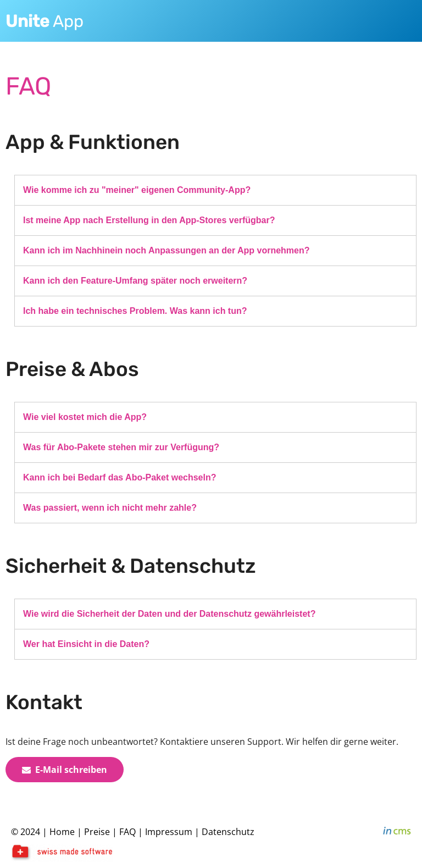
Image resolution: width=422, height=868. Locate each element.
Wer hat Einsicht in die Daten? (86, 644)
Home (62, 832)
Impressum (169, 832)
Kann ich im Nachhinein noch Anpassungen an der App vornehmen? (166, 250)
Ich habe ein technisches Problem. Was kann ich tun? (135, 311)
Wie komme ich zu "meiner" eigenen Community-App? (137, 190)
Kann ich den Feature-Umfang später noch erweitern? (135, 281)
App (45, 21)
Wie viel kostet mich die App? (85, 417)
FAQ (129, 832)
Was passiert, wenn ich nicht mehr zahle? (110, 508)
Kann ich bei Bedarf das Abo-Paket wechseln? (120, 477)
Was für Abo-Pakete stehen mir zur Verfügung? (121, 447)
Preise (97, 832)
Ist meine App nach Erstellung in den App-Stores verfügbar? (149, 220)
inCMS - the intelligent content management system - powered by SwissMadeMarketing (397, 832)
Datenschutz (228, 832)
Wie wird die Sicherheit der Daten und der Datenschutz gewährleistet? (169, 614)
